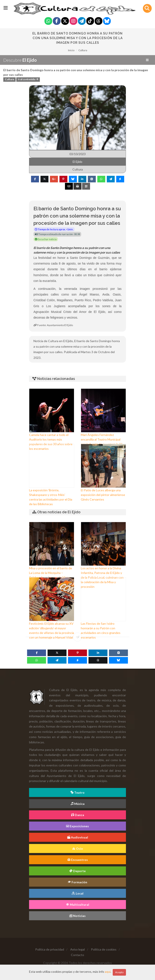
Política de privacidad (50, 949)
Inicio (71, 50)
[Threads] (99, 21)
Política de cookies (104, 949)
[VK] (118, 653)
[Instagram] (73, 21)
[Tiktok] (90, 21)
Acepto (119, 972)
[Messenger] (77, 660)
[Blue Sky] (107, 21)
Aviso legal (77, 949)
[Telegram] (82, 21)
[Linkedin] (98, 653)
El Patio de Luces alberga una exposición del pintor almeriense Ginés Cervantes (103, 495)
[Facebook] (57, 21)
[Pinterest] (77, 653)
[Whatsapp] (48, 21)
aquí (108, 972)
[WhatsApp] (37, 660)
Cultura (83, 50)
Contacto (77, 955)
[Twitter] (65, 21)
